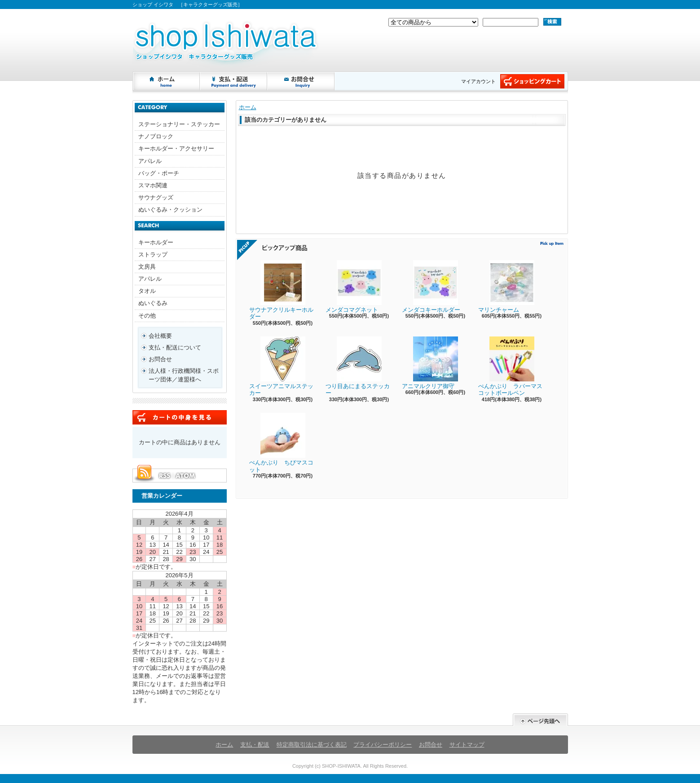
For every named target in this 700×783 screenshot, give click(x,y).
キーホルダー (156, 242)
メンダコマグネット (354, 287)
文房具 (147, 267)
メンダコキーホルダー (431, 287)
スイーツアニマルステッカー (281, 367)
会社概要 (160, 336)
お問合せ (301, 81)
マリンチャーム (506, 287)
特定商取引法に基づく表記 (312, 745)
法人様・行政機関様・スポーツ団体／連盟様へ (184, 375)
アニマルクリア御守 (430, 363)
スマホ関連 (153, 185)
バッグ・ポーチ (159, 173)
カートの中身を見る (180, 417)
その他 (147, 316)
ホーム (167, 81)
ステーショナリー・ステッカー (179, 124)
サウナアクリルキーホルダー (281, 290)
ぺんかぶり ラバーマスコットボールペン (510, 367)
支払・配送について (234, 81)
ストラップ (153, 254)
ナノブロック (156, 136)
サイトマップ (467, 745)
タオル (147, 291)
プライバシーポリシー (383, 745)
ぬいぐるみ (153, 303)
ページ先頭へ (540, 720)
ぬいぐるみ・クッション (170, 210)
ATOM (186, 476)
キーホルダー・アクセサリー (176, 148)
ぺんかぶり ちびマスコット (281, 443)
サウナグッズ (156, 197)
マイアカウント (478, 81)
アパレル (150, 161)
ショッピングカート (532, 81)
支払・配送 (255, 745)
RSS (164, 476)
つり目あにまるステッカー (358, 367)
